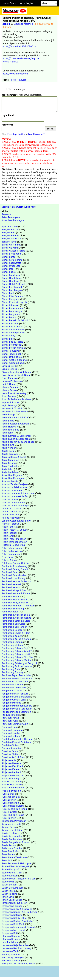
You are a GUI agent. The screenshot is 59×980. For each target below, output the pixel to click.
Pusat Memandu (10, 803)
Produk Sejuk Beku (12, 784)
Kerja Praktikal (9, 466)
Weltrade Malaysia (24, 24)
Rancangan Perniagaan (14, 821)
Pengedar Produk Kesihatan (16, 712)
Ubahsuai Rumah (11, 939)
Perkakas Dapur (10, 751)
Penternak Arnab (10, 718)
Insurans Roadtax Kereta (15, 411)
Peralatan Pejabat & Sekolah (17, 742)
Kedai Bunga (8, 414)
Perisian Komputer (11, 748)
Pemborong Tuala (11, 669)
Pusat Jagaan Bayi (11, 797)
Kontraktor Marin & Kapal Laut (18, 493)
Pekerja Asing (9, 560)
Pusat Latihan (9, 800)
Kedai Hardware (10, 427)
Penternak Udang (11, 736)
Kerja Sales (7, 469)
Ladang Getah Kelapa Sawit (16, 521)
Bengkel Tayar (9, 242)
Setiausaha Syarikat (12, 848)
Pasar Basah (8, 557)
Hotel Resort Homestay (14, 393)
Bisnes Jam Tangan (12, 290)
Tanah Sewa (8, 897)
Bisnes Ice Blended (12, 287)
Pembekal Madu (10, 596)
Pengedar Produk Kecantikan (17, 709)
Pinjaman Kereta (10, 769)
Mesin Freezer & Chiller (14, 530)
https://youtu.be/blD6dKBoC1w (20, 46)
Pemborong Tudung (12, 672)
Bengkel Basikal (10, 229)
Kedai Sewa (8, 445)
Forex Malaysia (18, 80)
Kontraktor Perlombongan (15, 505)
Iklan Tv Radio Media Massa (17, 399)
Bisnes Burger (9, 257)
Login (29, 3)
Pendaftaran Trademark (14, 687)
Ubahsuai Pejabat (11, 936)
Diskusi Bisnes (9, 369)
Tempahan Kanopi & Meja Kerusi (19, 912)
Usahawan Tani (10, 951)
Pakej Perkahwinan (12, 551)
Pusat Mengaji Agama (13, 806)
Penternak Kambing (12, 730)
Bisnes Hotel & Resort (13, 284)
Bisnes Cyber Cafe (11, 266)
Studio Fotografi (10, 869)
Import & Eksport (11, 402)
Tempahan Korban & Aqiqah (17, 921)
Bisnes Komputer (11, 299)
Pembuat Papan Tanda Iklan (17, 675)
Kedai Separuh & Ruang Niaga (18, 442)
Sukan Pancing (10, 894)
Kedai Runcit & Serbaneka (16, 439)
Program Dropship (11, 791)
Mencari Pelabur (10, 524)
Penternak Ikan (10, 727)
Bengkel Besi (8, 232)
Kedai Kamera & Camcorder (16, 436)
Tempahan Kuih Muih (13, 924)
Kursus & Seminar (11, 508)
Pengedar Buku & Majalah (16, 697)
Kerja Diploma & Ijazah (14, 457)
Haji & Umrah (9, 384)
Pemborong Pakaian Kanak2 (17, 651)
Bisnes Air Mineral (11, 245)
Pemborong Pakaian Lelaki (16, 654)
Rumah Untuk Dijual (12, 830)
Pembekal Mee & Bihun (14, 599)
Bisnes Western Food (13, 363)
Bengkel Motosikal (12, 238)
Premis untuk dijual (12, 778)
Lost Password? (36, 134)
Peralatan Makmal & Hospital (17, 739)
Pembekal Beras (10, 572)
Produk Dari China (11, 781)
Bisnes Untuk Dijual (12, 357)
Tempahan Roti (10, 933)
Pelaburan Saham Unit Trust (16, 563)
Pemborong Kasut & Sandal (17, 639)
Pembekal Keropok (12, 587)
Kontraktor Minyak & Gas (15, 496)
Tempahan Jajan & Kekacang (17, 909)
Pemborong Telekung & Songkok (20, 663)
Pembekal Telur (10, 611)
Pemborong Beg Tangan (14, 627)
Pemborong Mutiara (12, 645)
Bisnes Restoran (10, 323)
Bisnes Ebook (9, 272)
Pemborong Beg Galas (13, 624)
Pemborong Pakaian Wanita (16, 660)
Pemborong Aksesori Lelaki (16, 615)
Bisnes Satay (8, 335)
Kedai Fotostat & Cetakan (15, 424)
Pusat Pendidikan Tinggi (15, 809)
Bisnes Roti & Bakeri (12, 326)
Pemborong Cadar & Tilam (16, 633)
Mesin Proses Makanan (14, 539)
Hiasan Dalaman (10, 387)
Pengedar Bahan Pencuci (15, 694)
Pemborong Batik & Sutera (16, 621)
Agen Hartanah (10, 226)
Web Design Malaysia (13, 957)
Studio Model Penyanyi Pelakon (19, 879)
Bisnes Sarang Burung (13, 332)
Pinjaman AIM (9, 760)
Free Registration (16, 134)
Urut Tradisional (10, 942)
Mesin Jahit (8, 536)
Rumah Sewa (9, 827)
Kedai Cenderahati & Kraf (15, 417)
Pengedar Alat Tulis (12, 690)
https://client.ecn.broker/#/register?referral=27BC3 (22, 60)
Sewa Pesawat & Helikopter (17, 863)
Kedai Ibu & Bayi (11, 430)
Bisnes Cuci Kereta (11, 263)
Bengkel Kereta (10, 235)
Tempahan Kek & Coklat (14, 918)
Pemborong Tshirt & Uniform (17, 666)
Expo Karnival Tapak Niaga (16, 375)
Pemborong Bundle (12, 630)
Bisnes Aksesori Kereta (13, 251)
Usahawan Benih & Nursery (16, 948)
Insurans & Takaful (12, 408)
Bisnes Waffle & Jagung (14, 360)
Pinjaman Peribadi (11, 772)
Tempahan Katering (12, 915)
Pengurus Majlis (10, 715)
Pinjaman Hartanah (12, 763)
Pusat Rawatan (10, 812)
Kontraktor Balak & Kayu (15, 487)
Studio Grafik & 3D (12, 872)
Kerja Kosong (9, 463)
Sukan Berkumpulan (13, 888)
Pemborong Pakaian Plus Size (17, 657)
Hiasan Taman (9, 390)
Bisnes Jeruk (8, 293)
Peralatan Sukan (10, 745)
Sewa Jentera (9, 854)
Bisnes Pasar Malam (12, 308)
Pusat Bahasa (9, 794)
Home (5, 3)
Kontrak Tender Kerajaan (15, 484)
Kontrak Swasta (10, 481)
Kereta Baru (8, 451)
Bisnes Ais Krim (10, 248)
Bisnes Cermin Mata (12, 260)
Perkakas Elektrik (11, 754)
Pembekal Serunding (13, 608)
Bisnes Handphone (12, 278)
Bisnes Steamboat (11, 345)
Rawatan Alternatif (11, 824)
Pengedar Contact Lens (14, 700)
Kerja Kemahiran (10, 460)
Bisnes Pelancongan (12, 311)
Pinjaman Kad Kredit (13, 766)
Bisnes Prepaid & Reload (15, 320)
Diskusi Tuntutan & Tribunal (17, 372)
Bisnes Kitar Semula (12, 296)
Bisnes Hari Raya (10, 281)
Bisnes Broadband (11, 254)
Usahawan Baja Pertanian (15, 945)
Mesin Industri (9, 533)
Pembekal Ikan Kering (13, 578)
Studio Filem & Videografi (16, 866)
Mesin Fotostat (10, 527)
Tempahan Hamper (12, 906)
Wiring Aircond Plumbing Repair (19, 963)
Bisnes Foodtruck (11, 275)
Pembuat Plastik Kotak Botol (17, 678)
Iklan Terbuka (9, 396)
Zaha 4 (6, 24)
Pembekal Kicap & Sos (14, 590)
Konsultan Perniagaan (13, 220)
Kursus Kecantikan (11, 511)
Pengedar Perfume (11, 703)
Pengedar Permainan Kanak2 (17, 706)
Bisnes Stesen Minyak (13, 348)
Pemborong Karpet (12, 636)
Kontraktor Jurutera (12, 490)
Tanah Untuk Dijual (12, 900)
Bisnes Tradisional (11, 354)
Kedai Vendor (9, 448)
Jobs (22, 3)
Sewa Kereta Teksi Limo (14, 857)
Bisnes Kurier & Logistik (14, 302)
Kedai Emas (8, 421)
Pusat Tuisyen (9, 818)
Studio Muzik (9, 882)
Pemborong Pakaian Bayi (15, 648)
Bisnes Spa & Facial (12, 342)
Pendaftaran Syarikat (13, 684)
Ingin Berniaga (9, 405)
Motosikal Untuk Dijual (14, 545)
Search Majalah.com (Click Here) (19, 207)
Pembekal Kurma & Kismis (16, 593)
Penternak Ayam (10, 721)
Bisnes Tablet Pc (10, 351)
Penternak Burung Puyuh (15, 724)
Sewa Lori (7, 860)
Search (14, 3)
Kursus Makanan (11, 514)
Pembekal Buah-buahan (14, 575)
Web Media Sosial (11, 960)
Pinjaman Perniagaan (13, 775)
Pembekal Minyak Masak (15, 602)
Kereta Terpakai (10, 454)
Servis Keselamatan (12, 836)
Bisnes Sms (8, 339)
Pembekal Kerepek (11, 584)
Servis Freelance (10, 833)
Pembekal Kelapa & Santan (16, 581)
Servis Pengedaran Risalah (16, 842)
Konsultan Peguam (12, 475)
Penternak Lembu (11, 733)
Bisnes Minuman (10, 305)
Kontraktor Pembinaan (14, 502)
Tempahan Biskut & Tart (14, 903)
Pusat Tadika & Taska (13, 815)
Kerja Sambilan (10, 472)
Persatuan (7, 214)
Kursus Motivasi (10, 518)
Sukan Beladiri (9, 885)
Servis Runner (9, 845)
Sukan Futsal (9, 891)
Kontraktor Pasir (10, 499)
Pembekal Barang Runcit (15, 569)
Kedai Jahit (7, 433)
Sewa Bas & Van (10, 851)
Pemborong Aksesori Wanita (16, 618)
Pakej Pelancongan (12, 548)
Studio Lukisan (10, 876)
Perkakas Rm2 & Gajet (14, 757)
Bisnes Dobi (8, 269)
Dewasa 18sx (9, 366)
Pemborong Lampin (12, 642)
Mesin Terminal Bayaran (14, 542)
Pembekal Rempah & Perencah (18, 605)
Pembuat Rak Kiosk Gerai (15, 681)
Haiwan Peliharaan (12, 381)
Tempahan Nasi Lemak (14, 930)
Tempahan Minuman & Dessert (18, 927)
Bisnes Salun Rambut (13, 329)
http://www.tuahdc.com (15, 74)
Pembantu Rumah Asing (14, 566)
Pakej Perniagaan (11, 217)
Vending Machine (11, 954)
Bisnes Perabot (9, 317)
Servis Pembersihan (12, 839)
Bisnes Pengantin (11, 314)
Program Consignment (13, 787)
